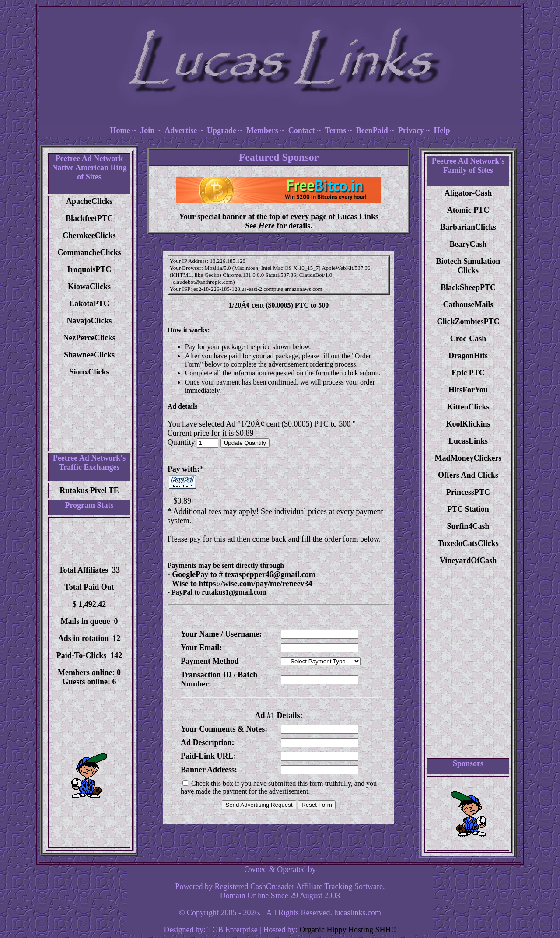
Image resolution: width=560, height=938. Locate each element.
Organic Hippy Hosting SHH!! (348, 930)
